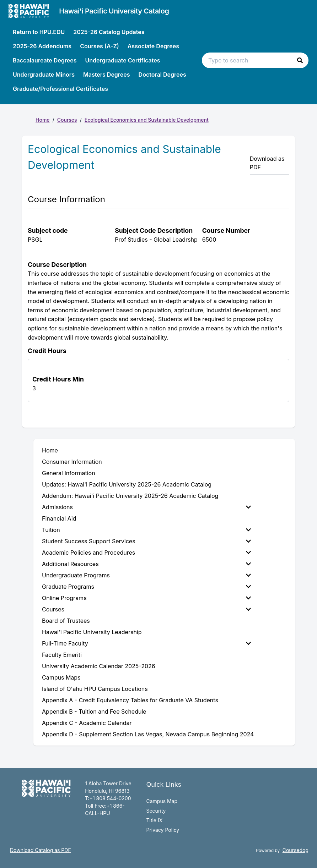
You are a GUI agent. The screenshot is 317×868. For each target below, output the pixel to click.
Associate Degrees (153, 46)
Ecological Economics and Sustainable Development (147, 120)
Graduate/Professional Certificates (60, 89)
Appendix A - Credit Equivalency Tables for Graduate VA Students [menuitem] (130, 700)
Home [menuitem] (50, 450)
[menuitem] (148, 507)
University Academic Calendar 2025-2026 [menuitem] (99, 666)
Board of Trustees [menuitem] (66, 621)
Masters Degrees (107, 75)
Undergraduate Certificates (122, 60)
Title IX (154, 820)
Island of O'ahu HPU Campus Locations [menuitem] (95, 689)
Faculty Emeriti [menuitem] (62, 655)
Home (43, 120)
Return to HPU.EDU (39, 32)
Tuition (146, 530)
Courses (67, 120)
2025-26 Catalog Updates (109, 32)
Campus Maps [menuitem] (61, 677)
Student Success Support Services (146, 541)
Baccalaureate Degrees (45, 60)
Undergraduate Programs (146, 575)
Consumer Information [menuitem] (72, 462)
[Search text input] (255, 60)
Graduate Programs (146, 587)
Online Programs (146, 598)
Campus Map (162, 801)
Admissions (146, 507)
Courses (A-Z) (100, 46)
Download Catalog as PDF (41, 850)
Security (156, 811)
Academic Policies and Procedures (146, 553)
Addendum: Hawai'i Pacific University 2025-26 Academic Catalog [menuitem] (130, 496)
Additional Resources (146, 564)
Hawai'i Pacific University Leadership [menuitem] (92, 632)
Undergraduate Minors (44, 75)
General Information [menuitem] (69, 473)
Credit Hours (47, 351)
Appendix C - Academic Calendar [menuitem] (87, 723)
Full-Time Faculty (146, 643)
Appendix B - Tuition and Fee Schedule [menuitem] (94, 712)
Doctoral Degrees (162, 75)
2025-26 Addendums (42, 46)
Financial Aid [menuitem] (59, 518)
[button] (300, 60)
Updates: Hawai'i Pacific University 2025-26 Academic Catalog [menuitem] (127, 484)
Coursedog (295, 850)
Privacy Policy (163, 830)
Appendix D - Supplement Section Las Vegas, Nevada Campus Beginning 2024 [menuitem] (148, 734)
